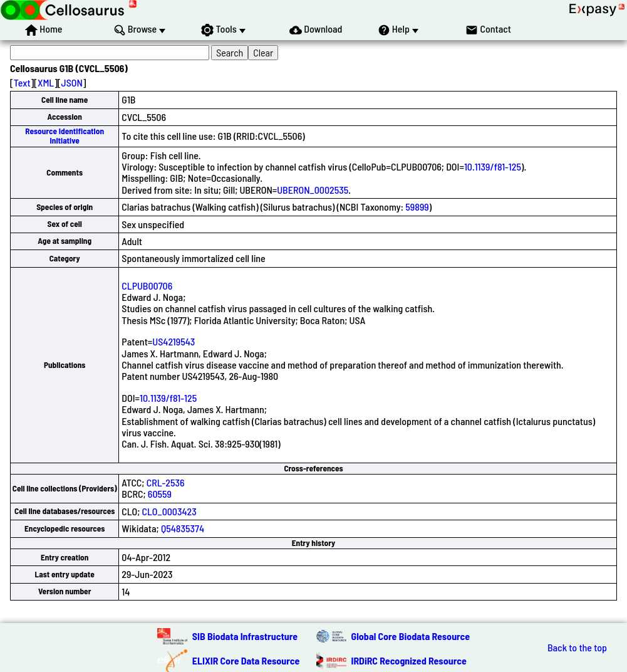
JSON (72, 82)
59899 (417, 207)
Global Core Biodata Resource (411, 636)
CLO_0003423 (169, 511)
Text (22, 82)
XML (46, 82)
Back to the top (577, 648)
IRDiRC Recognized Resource (409, 660)
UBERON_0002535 (313, 190)
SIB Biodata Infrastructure (245, 636)
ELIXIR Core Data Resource (246, 660)
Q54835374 (183, 528)
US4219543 (174, 341)
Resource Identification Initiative (65, 136)
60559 (160, 494)
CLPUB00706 (147, 286)
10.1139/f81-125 (493, 166)
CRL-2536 (166, 482)
